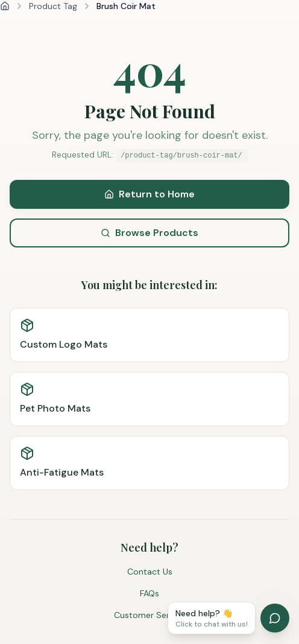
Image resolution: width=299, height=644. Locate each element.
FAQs (149, 593)
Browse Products (149, 233)
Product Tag (53, 6)
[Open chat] (275, 618)
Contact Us (150, 572)
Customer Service (149, 615)
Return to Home (149, 194)
